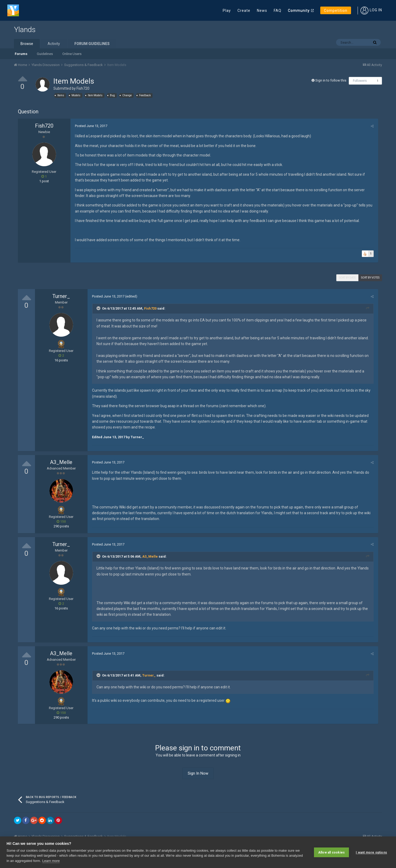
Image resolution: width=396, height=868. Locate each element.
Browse (27, 44)
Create (244, 11)
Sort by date (347, 278)
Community (299, 11)
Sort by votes (370, 278)
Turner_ (61, 296)
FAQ (278, 11)
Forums (21, 54)
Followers (360, 81)
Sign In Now (198, 773)
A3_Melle (61, 462)
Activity (54, 44)
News (262, 11)
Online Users (72, 54)
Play (227, 11)
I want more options (371, 852)
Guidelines (45, 54)
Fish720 (83, 88)
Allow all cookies (331, 852)
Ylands (25, 30)
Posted (91, 126)
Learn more (51, 861)
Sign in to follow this (331, 80)
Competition (336, 11)
